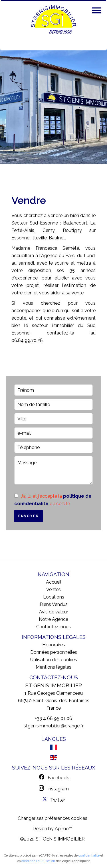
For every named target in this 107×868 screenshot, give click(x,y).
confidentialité (89, 856)
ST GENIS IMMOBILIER (54, 685)
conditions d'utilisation (38, 861)
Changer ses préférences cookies (53, 818)
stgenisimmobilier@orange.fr (54, 726)
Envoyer (29, 516)
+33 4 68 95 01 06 (53, 718)
